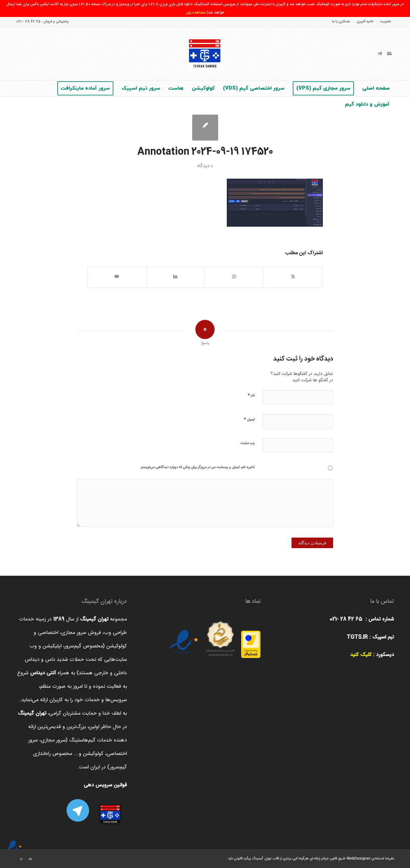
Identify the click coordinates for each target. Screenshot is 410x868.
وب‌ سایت (248, 443)
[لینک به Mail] (389, 53)
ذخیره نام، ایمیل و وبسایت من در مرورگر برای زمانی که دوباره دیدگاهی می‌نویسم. (197, 467)
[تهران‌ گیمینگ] (205, 53)
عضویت (385, 22)
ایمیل (249, 419)
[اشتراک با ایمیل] (117, 277)
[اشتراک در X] (293, 277)
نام (251, 395)
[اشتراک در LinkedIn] (176, 277)
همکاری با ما (341, 22)
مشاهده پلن (196, 12)
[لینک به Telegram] (380, 53)
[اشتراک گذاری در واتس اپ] (234, 277)
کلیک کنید (361, 655)
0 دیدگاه (205, 166)
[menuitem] (384, 22)
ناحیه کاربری (365, 22)
